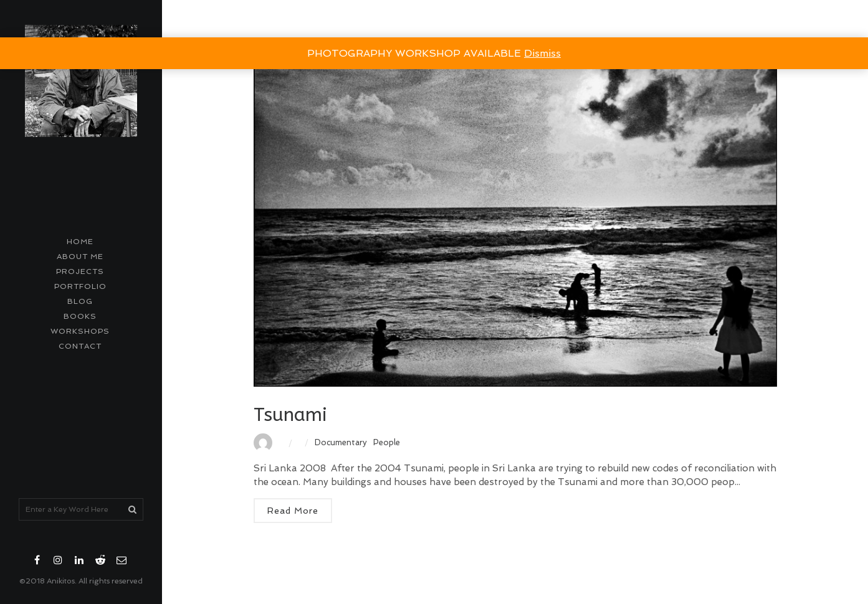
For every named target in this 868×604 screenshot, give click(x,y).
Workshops (80, 331)
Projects (80, 271)
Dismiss (542, 53)
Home (80, 242)
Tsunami (290, 415)
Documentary (341, 442)
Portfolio (80, 286)
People (387, 442)
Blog (80, 301)
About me (80, 257)
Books (80, 316)
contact (80, 346)
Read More (293, 511)
